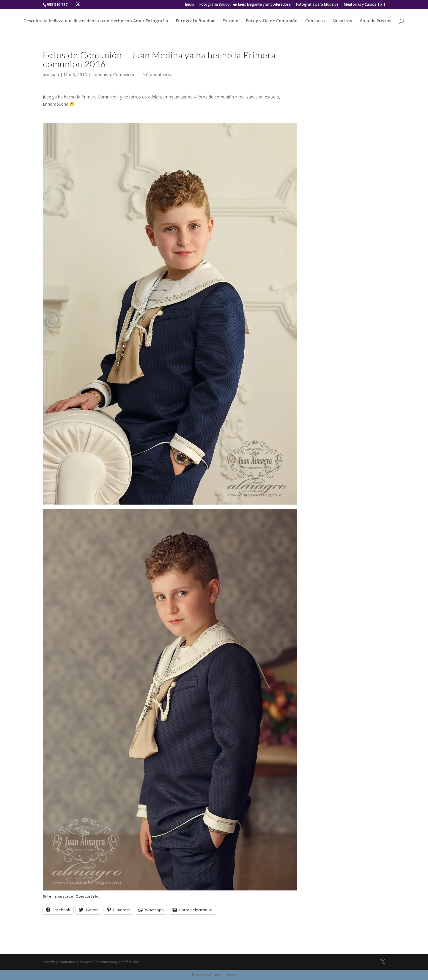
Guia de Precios (375, 21)
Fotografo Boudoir (195, 21)
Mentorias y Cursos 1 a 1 (365, 5)
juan (55, 75)
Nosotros (342, 21)
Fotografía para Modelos (317, 5)
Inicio (190, 5)
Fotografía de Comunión (272, 21)
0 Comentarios (157, 75)
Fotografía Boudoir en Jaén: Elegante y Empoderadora (245, 5)
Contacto (315, 21)
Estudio (230, 21)
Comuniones (125, 75)
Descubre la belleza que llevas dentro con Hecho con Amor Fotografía (96, 21)
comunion (101, 75)
